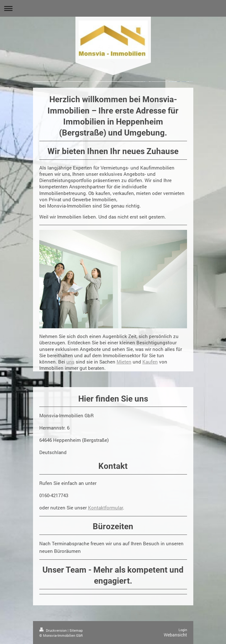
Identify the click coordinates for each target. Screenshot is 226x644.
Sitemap (76, 630)
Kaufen (150, 362)
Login (183, 630)
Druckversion (53, 630)
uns (70, 362)
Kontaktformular (105, 508)
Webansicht (175, 635)
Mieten (124, 362)
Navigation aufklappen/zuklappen (113, 8)
